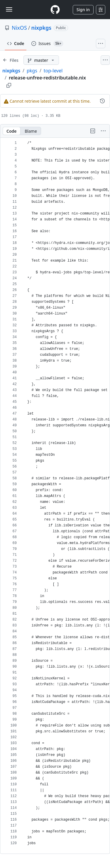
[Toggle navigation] (9, 9)
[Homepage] (55, 10)
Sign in (83, 10)
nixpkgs (42, 28)
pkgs (32, 71)
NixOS (19, 28)
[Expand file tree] (11, 60)
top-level (53, 71)
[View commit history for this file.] (102, 101)
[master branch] (41, 60)
